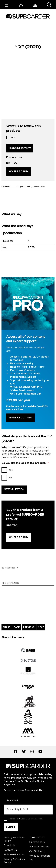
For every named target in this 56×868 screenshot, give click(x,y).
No (11, 478)
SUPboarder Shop (14, 855)
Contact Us (10, 850)
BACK (17, 627)
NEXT (41, 627)
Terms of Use (37, 838)
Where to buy (19, 172)
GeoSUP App (37, 851)
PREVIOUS (29, 627)
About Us (9, 846)
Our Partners (37, 842)
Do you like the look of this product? (25, 463)
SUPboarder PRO (40, 847)
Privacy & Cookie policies (30, 819)
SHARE (7, 627)
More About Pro (21, 418)
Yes (13, 137)
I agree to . (26, 819)
